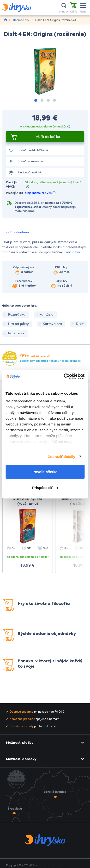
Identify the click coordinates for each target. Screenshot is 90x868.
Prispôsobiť (45, 487)
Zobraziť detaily (62, 456)
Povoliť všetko (45, 472)
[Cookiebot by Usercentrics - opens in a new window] (64, 376)
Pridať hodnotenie (16, 232)
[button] (36, 100)
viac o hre (73, 252)
